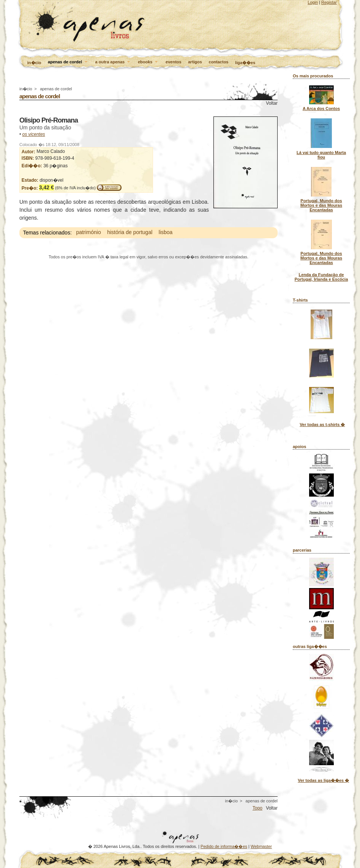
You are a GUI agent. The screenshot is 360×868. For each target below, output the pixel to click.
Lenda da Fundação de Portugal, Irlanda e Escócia (321, 277)
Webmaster (261, 846)
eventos (174, 62)
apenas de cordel (68, 62)
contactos (219, 62)
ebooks (148, 62)
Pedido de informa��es (224, 846)
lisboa (166, 233)
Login (313, 2)
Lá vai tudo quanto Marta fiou (321, 155)
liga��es (245, 63)
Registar (329, 2)
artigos (195, 62)
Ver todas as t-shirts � (322, 425)
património (88, 233)
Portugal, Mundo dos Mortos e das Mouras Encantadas (321, 205)
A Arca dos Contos (321, 108)
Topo (257, 808)
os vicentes (34, 134)
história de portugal (130, 233)
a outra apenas (113, 62)
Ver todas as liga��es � (323, 780)
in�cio (34, 63)
